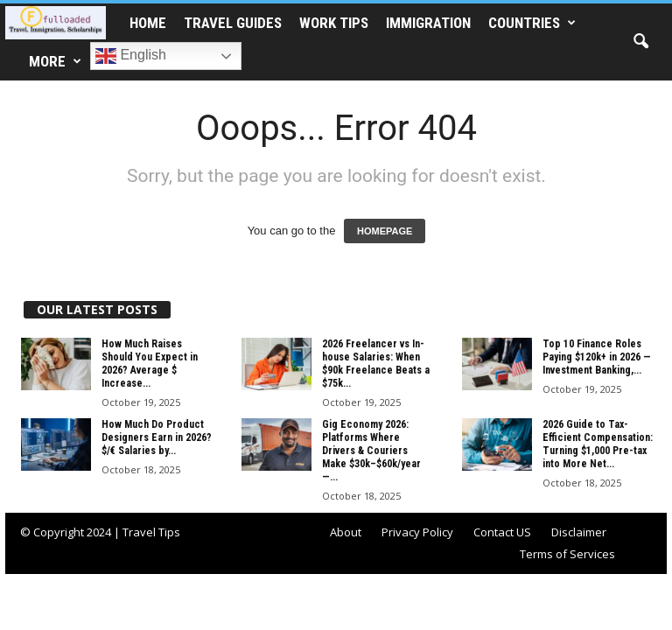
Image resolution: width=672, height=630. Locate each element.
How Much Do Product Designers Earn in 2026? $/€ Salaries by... (157, 437)
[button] (640, 42)
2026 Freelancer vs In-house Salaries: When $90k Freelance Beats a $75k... (376, 364)
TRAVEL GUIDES (233, 23)
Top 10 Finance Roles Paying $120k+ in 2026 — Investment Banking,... (597, 357)
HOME (148, 23)
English (131, 56)
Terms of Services (567, 554)
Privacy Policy (417, 532)
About (346, 532)
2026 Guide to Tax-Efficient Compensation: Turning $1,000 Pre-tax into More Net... (598, 444)
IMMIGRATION (428, 23)
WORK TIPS (334, 23)
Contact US (502, 532)
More (55, 61)
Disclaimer (579, 532)
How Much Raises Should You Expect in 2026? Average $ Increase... (150, 364)
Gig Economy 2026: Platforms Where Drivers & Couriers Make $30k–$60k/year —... (371, 451)
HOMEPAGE (385, 231)
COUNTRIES (532, 23)
